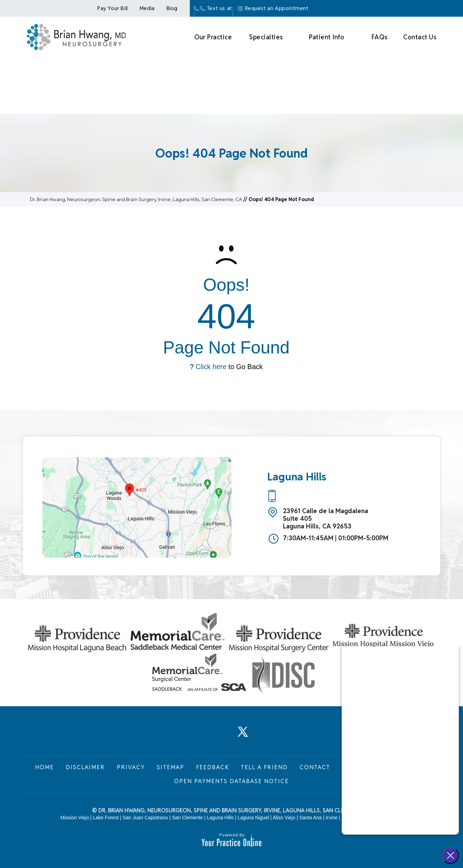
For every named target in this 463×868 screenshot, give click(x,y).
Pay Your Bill (113, 8)
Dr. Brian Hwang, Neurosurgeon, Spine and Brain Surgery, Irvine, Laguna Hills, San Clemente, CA (136, 199)
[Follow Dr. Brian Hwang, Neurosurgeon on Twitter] (243, 735)
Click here (211, 367)
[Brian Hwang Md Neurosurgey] (76, 36)
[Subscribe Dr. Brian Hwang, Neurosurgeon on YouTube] (266, 735)
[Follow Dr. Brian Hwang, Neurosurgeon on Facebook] (197, 735)
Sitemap (170, 767)
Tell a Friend (264, 767)
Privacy (131, 767)
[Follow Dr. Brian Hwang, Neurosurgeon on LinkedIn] (220, 735)
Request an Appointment (277, 8)
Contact (315, 767)
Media (147, 8)
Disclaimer (85, 767)
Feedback (213, 767)
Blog (172, 8)
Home (44, 767)
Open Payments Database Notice (231, 781)
